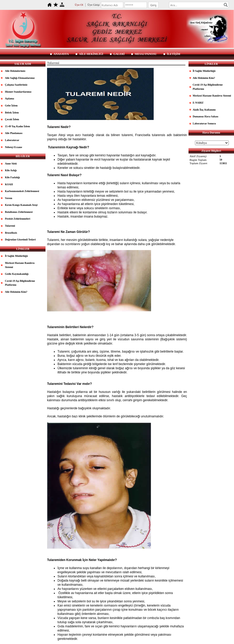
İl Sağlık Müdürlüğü (16, 256)
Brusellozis (11, 233)
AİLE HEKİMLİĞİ (91, 54)
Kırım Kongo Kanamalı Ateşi (21, 205)
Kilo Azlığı (11, 170)
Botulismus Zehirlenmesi (19, 212)
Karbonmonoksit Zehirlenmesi (22, 191)
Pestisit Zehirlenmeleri (18, 219)
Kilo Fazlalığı (12, 177)
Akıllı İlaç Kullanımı (204, 110)
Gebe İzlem (11, 106)
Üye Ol (79, 5)
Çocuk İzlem (12, 119)
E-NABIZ (198, 103)
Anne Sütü (11, 164)
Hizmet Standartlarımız (18, 92)
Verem (9, 198)
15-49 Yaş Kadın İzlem (17, 126)
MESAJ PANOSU (146, 54)
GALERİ (119, 54)
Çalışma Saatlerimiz (16, 85)
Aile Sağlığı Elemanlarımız (20, 78)
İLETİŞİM (174, 54)
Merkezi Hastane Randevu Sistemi (20, 265)
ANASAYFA (61, 54)
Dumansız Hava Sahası (205, 116)
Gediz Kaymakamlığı (17, 274)
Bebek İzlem (12, 113)
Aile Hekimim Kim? (16, 292)
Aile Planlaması (14, 133)
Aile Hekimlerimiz (15, 71)
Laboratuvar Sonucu (204, 123)
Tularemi (10, 226)
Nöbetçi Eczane (14, 147)
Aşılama (9, 98)
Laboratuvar (12, 140)
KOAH (9, 184)
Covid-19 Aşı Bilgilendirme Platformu (20, 283)
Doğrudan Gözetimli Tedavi (20, 240)
